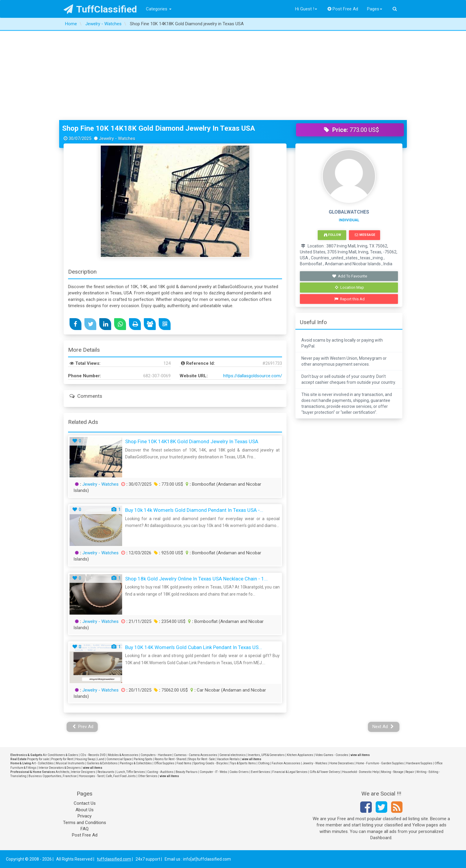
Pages (375, 9)
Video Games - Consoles (332, 755)
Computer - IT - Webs (214, 772)
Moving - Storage (392, 772)
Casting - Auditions (160, 772)
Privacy (85, 816)
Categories (159, 9)
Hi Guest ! (306, 9)
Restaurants (106, 772)
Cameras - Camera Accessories (196, 755)
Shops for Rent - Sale (201, 759)
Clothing (264, 763)
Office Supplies (164, 763)
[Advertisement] (233, 75)
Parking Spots (143, 759)
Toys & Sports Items (243, 763)
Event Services (260, 772)
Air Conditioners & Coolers (60, 755)
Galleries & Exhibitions (102, 763)
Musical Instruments (70, 763)
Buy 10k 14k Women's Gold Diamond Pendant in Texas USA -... (194, 510)
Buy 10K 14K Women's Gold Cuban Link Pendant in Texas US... (194, 647)
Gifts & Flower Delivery (325, 772)
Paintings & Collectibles (136, 763)
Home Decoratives (342, 763)
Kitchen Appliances (300, 755)
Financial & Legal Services (290, 772)
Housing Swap (85, 759)
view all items (360, 755)
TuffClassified (100, 9)
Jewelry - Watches (100, 484)
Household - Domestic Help (360, 772)
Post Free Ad (343, 9)
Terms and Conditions (85, 823)
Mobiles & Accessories (123, 755)
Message (365, 235)
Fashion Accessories (286, 763)
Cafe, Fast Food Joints (121, 776)
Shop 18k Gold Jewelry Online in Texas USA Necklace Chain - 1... (196, 579)
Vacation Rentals (228, 759)
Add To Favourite (350, 276)
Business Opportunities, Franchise (53, 776)
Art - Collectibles (43, 763)
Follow (333, 235)
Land (101, 759)
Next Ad (383, 727)
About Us (85, 810)
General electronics (233, 755)
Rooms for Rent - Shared (170, 759)
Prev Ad (83, 727)
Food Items (184, 763)
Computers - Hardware (156, 755)
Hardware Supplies (419, 763)
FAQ (85, 829)
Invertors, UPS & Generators (266, 755)
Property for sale (38, 759)
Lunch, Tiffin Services (131, 772)
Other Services (148, 776)
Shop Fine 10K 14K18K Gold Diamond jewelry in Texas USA (159, 128)
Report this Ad (350, 299)
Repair (410, 772)
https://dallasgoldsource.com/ (253, 376)
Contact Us (85, 803)
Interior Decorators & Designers (60, 768)
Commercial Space (119, 759)
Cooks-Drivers (239, 772)
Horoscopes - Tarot (91, 776)
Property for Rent (62, 759)
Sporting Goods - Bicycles (211, 763)
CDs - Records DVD (93, 755)
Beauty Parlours (187, 772)
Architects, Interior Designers (75, 772)
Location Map (349, 287)
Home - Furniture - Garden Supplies (380, 763)
